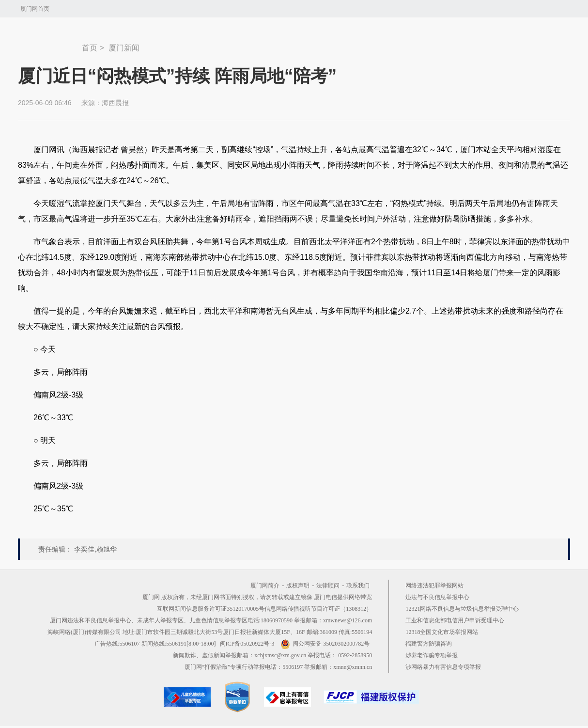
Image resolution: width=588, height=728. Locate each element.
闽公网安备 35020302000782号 (325, 644)
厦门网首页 (35, 9)
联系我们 (358, 586)
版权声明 (298, 586)
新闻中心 (50, 43)
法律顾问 (328, 586)
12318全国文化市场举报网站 (442, 632)
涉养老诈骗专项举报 (432, 655)
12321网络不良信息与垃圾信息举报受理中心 (462, 609)
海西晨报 (115, 103)
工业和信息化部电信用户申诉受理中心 (455, 620)
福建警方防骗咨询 (429, 644)
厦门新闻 (124, 48)
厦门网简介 (265, 586)
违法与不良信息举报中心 (437, 597)
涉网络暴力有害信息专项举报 (443, 667)
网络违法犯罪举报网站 (434, 586)
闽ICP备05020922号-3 (247, 644)
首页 (90, 48)
